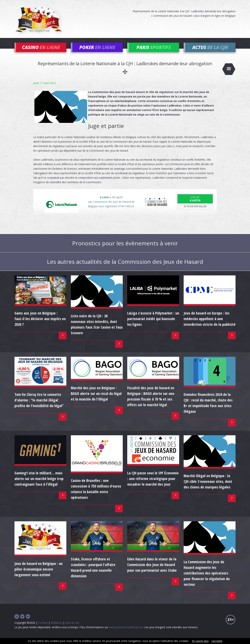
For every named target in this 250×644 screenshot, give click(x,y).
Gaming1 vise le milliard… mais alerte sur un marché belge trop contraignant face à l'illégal (39, 484)
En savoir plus (200, 641)
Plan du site (72, 628)
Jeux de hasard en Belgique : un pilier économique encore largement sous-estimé (39, 575)
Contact (43, 628)
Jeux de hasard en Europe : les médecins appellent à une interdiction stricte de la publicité (210, 324)
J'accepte (217, 641)
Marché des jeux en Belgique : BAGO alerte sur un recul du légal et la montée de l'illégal (96, 399)
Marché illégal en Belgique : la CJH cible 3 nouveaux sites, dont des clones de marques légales (208, 487)
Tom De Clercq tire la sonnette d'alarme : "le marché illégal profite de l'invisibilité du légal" (39, 406)
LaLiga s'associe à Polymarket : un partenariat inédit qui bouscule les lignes (153, 324)
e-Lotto (195, 204)
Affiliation (56, 628)
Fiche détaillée (195, 212)
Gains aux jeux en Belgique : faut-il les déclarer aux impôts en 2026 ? (40, 324)
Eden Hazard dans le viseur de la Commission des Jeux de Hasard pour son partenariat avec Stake (152, 570)
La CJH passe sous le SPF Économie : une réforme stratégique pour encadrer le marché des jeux (153, 484)
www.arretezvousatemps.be (126, 633)
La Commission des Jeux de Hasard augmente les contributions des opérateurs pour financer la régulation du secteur (207, 579)
